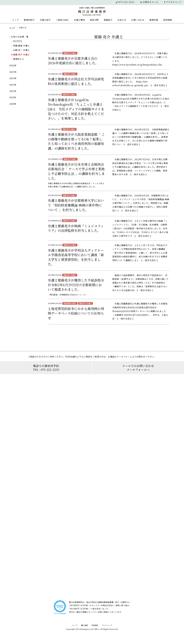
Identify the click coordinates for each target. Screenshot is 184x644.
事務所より (19, 59)
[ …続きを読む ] (159, 85)
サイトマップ (107, 625)
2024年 (13, 78)
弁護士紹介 (45, 20)
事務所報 (154, 20)
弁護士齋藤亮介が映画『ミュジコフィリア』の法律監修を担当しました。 (76, 228)
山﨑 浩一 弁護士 (21, 50)
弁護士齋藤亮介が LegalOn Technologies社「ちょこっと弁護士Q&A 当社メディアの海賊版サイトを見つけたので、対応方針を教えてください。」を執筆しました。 (76, 109)
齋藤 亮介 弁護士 (21, 55)
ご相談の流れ (62, 20)
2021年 (13, 97)
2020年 (13, 104)
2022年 (13, 91)
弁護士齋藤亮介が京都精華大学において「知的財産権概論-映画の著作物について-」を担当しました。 (76, 205)
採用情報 (167, 20)
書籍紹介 (108, 20)
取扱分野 (94, 20)
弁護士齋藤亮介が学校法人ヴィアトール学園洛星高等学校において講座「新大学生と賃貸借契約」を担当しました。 (76, 257)
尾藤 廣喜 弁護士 (21, 46)
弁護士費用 (79, 20)
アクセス (174, 2)
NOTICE (18, 41)
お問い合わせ (138, 20)
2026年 (13, 65)
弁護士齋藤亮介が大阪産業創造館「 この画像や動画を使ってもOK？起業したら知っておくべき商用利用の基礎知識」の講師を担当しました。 (76, 141)
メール (150, 2)
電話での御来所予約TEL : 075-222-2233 (46, 368)
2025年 (13, 72)
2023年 (13, 85)
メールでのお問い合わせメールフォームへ (138, 368)
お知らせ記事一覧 (20, 37)
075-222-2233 (125, 2)
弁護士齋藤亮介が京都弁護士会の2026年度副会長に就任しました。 (73, 61)
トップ (15, 20)
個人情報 (84, 625)
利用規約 (95, 625)
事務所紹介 (29, 20)
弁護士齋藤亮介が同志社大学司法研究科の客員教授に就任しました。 (76, 81)
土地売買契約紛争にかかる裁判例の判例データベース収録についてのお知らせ (76, 313)
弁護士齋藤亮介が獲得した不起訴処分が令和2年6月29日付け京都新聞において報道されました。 (76, 285)
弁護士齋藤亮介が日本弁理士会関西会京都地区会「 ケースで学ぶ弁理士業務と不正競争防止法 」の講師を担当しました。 (76, 171)
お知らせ (122, 20)
